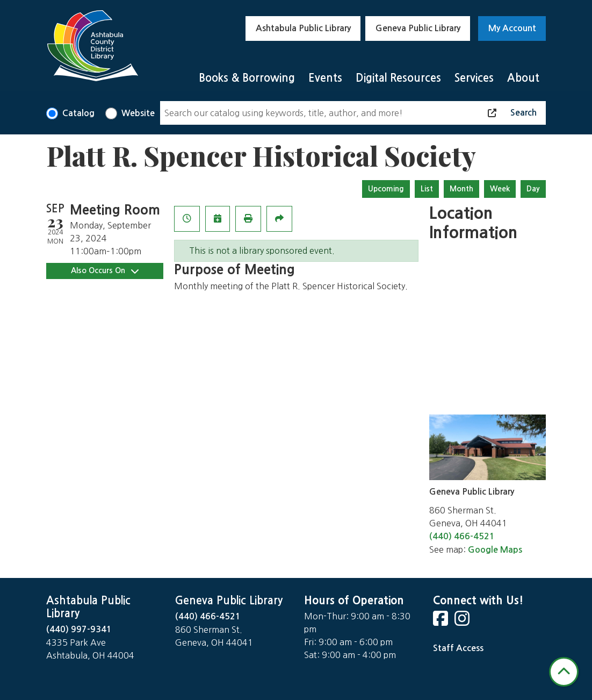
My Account (512, 28)
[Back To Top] (564, 672)
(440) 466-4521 (462, 536)
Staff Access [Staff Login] (458, 648)
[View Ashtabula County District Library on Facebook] (442, 622)
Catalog (78, 113)
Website (138, 113)
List (427, 189)
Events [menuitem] (325, 78)
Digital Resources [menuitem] (398, 78)
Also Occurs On (105, 271)
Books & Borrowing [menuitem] (247, 78)
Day (533, 189)
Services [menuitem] (474, 78)
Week (500, 189)
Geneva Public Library (418, 28)
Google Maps (495, 550)
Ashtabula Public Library (303, 28)
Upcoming (386, 189)
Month (461, 189)
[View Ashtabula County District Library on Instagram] (463, 622)
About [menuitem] (523, 78)
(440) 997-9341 (79, 629)
